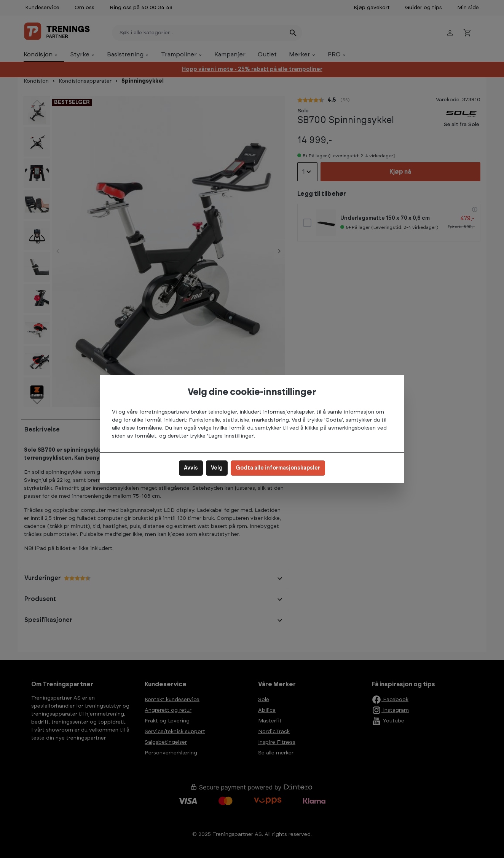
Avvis (191, 468)
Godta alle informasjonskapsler (278, 468)
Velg (217, 468)
